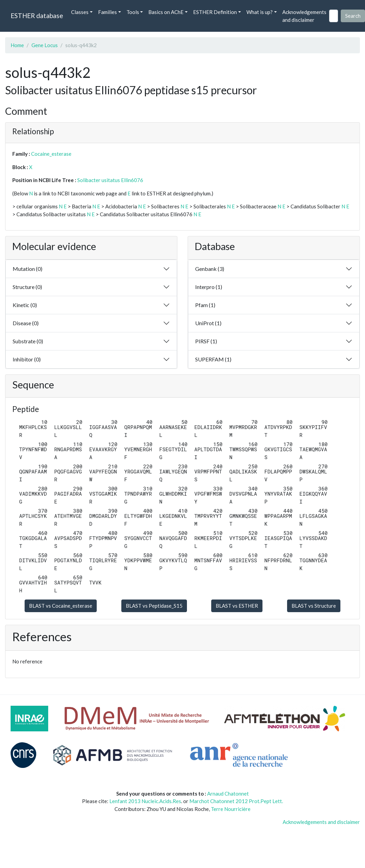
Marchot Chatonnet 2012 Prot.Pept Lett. (236, 801)
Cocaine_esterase (51, 154)
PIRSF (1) (206, 341)
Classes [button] (80, 12)
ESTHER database (37, 16)
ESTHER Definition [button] (215, 12)
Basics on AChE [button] (166, 12)
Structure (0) (27, 287)
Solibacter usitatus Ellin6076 (110, 180)
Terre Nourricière (231, 809)
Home (17, 45)
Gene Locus (45, 45)
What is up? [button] (260, 12)
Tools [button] (133, 12)
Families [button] (107, 12)
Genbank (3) (210, 269)
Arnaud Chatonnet (228, 794)
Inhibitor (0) (27, 359)
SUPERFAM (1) (213, 359)
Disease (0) (26, 323)
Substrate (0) (28, 341)
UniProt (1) (208, 323)
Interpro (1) (209, 287)
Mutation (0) (28, 269)
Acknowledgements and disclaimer (304, 16)
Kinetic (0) (25, 305)
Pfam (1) (205, 305)
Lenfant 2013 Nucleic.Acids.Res (145, 801)
